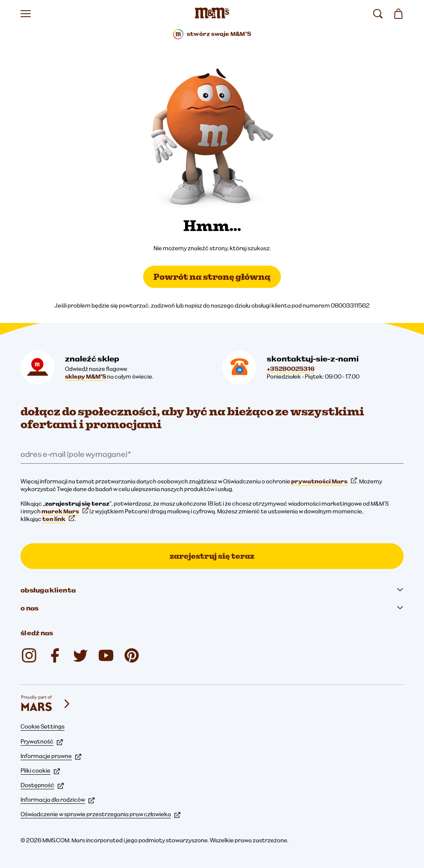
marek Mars (65, 511)
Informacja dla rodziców (57, 800)
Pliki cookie (40, 770)
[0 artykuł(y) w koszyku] (398, 14)
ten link (59, 519)
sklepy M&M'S (85, 376)
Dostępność (42, 785)
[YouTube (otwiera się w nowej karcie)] (106, 655)
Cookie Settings (43, 726)
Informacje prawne (51, 756)
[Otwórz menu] (26, 14)
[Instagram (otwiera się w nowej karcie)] (29, 655)
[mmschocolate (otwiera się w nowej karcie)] (132, 655)
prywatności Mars (324, 481)
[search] (378, 14)
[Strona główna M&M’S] (212, 14)
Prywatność (42, 741)
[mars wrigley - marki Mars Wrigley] (46, 704)
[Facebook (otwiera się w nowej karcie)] (55, 655)
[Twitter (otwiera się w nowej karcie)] (80, 655)
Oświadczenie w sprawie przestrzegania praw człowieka (100, 814)
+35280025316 (291, 369)
